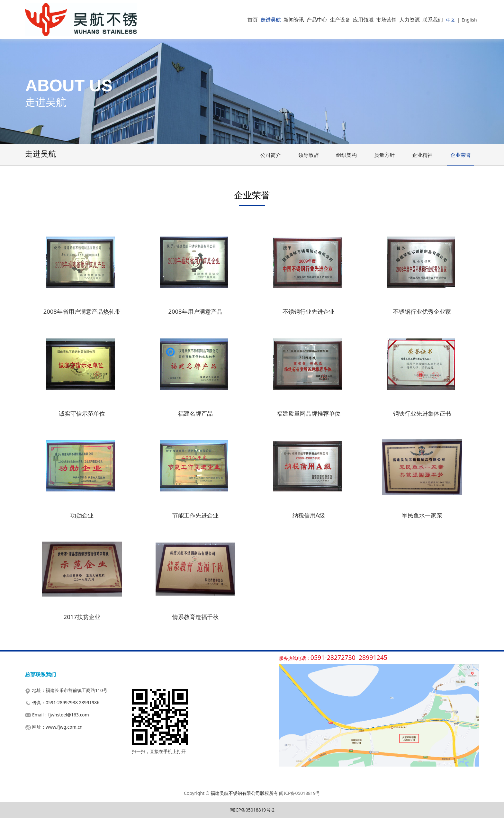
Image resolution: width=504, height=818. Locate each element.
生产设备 (340, 20)
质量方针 (384, 155)
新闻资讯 (294, 20)
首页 (253, 20)
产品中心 (317, 20)
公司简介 (271, 155)
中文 (451, 20)
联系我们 (433, 20)
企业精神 (422, 155)
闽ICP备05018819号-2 (252, 810)
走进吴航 (271, 20)
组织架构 (346, 155)
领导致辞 (309, 155)
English (469, 20)
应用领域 (363, 20)
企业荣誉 (461, 155)
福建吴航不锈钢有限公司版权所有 (244, 793)
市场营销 (386, 20)
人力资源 (410, 20)
